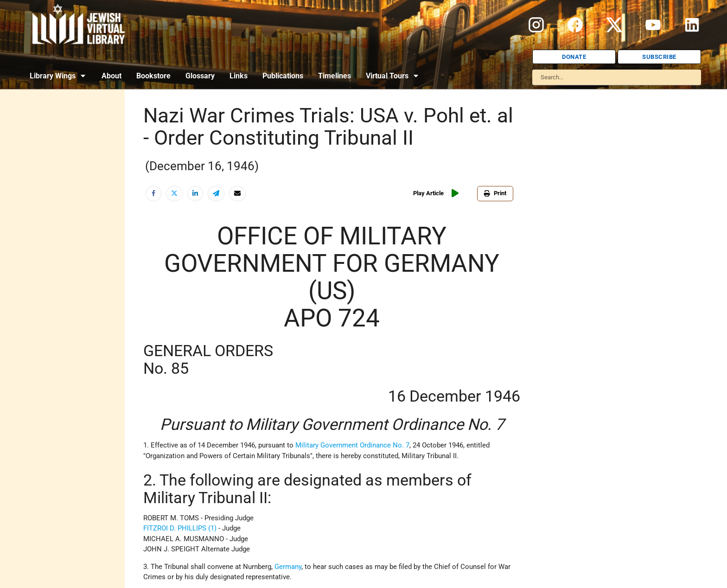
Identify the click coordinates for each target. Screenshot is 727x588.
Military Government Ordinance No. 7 (352, 445)
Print (495, 193)
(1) (212, 528)
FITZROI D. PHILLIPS (175, 528)
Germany (288, 567)
